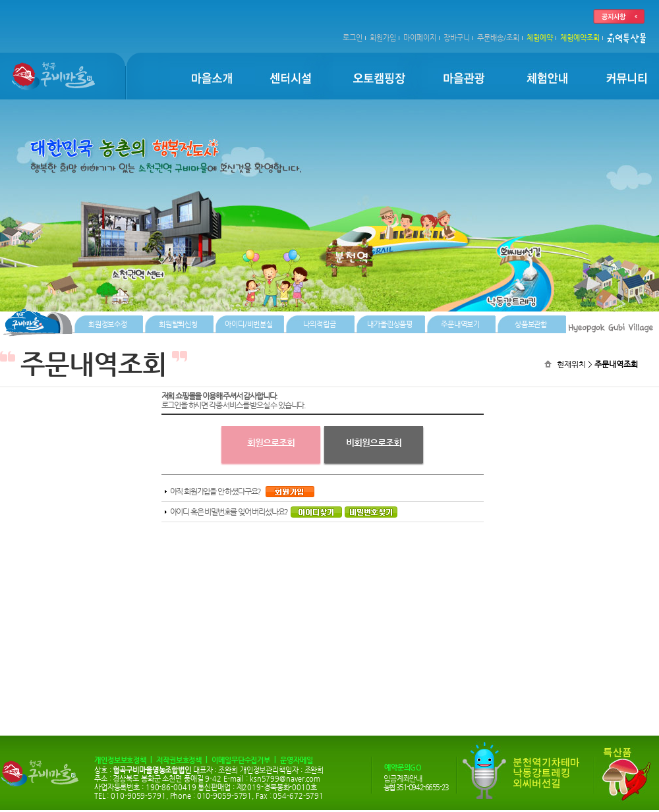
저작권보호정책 (179, 760)
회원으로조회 (271, 443)
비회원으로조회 (374, 443)
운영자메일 (296, 760)
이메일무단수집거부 (241, 760)
